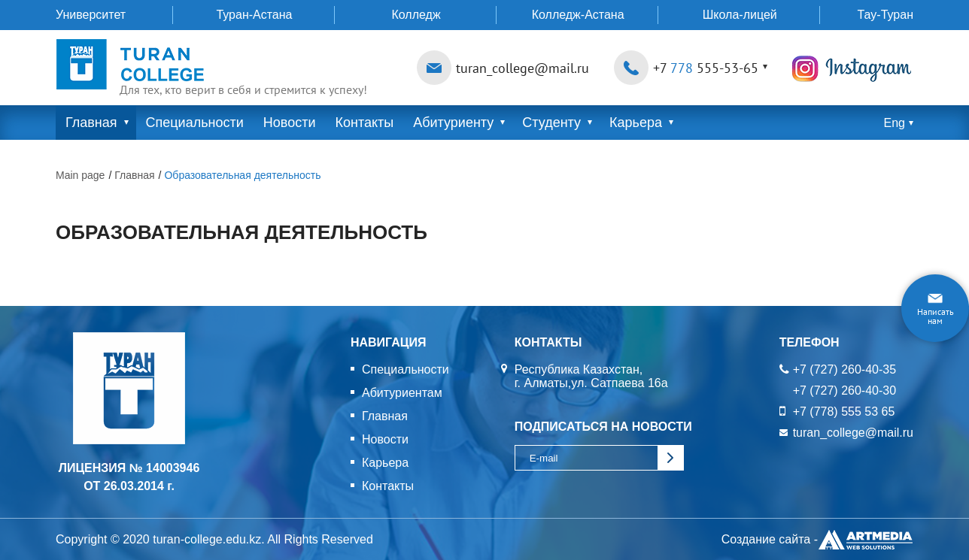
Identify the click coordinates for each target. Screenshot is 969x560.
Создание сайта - (817, 540)
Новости (290, 123)
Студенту (551, 123)
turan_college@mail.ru (522, 68)
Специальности (195, 123)
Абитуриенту (453, 123)
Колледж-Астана (578, 15)
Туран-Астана (254, 15)
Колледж (416, 15)
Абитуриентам (402, 393)
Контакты (364, 123)
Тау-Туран (885, 15)
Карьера (636, 123)
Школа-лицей (740, 15)
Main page (80, 175)
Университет (91, 15)
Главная (91, 123)
